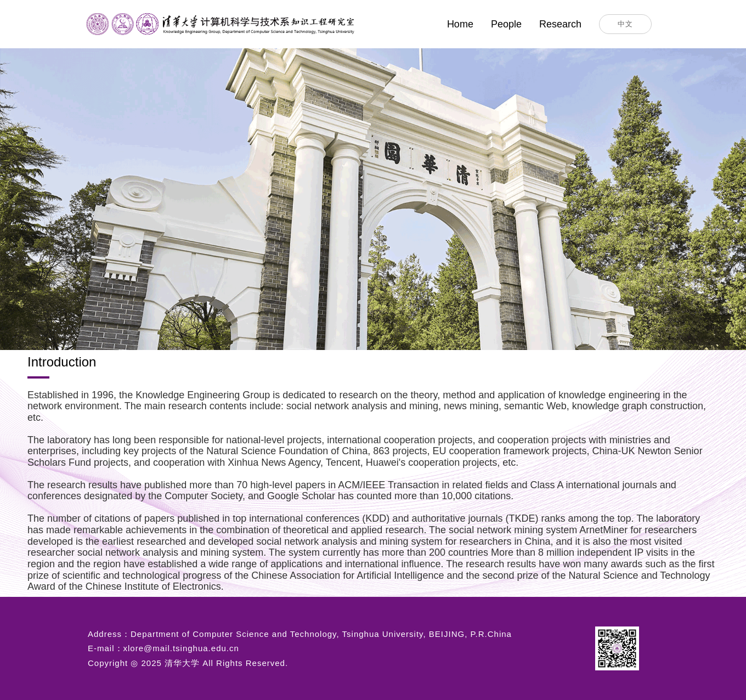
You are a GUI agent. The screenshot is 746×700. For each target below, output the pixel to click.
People (506, 24)
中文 (625, 24)
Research (560, 24)
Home (460, 24)
